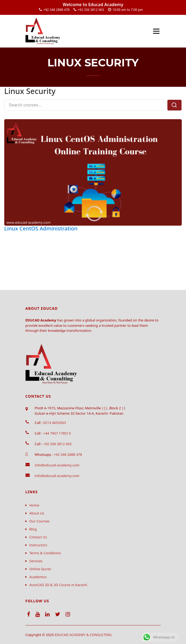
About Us (37, 513)
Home (34, 505)
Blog (33, 529)
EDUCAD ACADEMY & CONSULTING (83, 635)
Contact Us (38, 537)
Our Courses (40, 521)
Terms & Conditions (45, 553)
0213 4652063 (55, 423)
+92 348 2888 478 (56, 10)
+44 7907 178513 (57, 433)
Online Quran (40, 569)
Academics (38, 577)
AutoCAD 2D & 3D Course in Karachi (58, 585)
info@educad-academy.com (57, 465)
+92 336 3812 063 (91, 10)
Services (36, 561)
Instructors (38, 545)
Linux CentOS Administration (41, 228)
